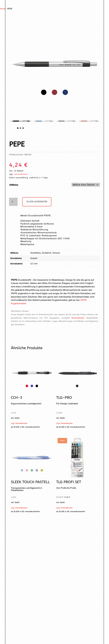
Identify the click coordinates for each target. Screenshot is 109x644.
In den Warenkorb (38, 202)
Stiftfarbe (14, 185)
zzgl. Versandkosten (19, 424)
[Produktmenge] (13, 202)
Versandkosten (21, 174)
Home (3, 9)
